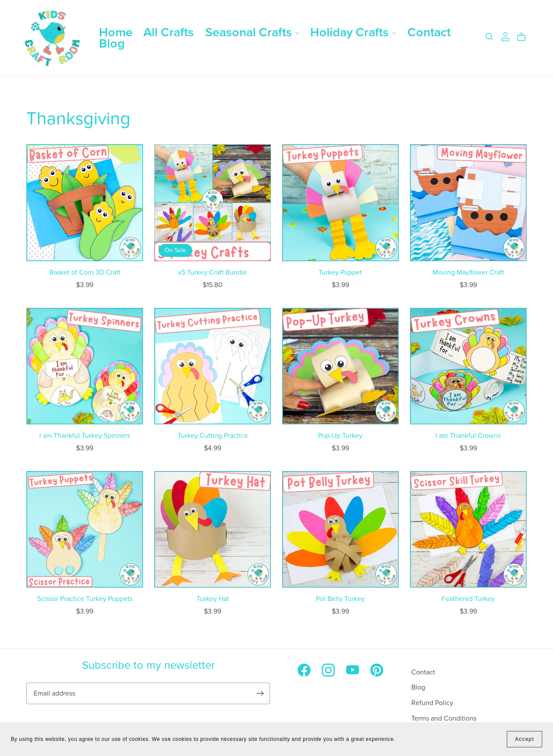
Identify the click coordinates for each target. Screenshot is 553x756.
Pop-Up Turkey (340, 436)
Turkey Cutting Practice (213, 436)
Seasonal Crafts (252, 32)
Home (116, 32)
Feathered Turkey (468, 599)
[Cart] (525, 37)
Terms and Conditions (444, 718)
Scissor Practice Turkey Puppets (85, 599)
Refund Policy (432, 703)
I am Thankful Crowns (468, 436)
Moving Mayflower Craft (468, 272)
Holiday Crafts (353, 32)
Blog (112, 44)
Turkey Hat (213, 599)
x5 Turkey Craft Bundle (213, 272)
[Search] (489, 37)
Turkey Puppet (340, 272)
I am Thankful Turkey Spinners (85, 436)
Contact (429, 32)
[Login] (505, 36)
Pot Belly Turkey (340, 599)
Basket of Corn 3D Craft (85, 272)
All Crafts (169, 32)
